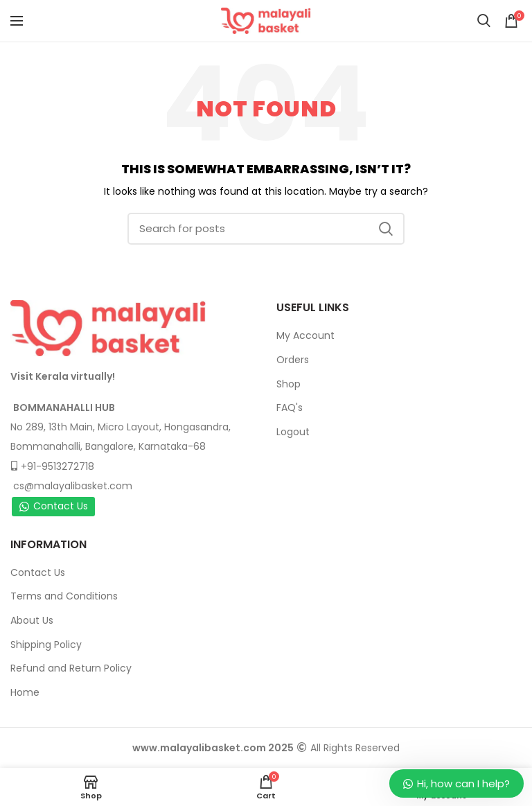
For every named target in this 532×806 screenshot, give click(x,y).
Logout (293, 432)
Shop (289, 384)
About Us (32, 620)
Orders (293, 360)
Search (386, 229)
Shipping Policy (46, 645)
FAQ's (290, 408)
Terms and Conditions (64, 596)
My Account (305, 335)
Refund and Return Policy (71, 668)
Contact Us (53, 506)
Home (25, 692)
